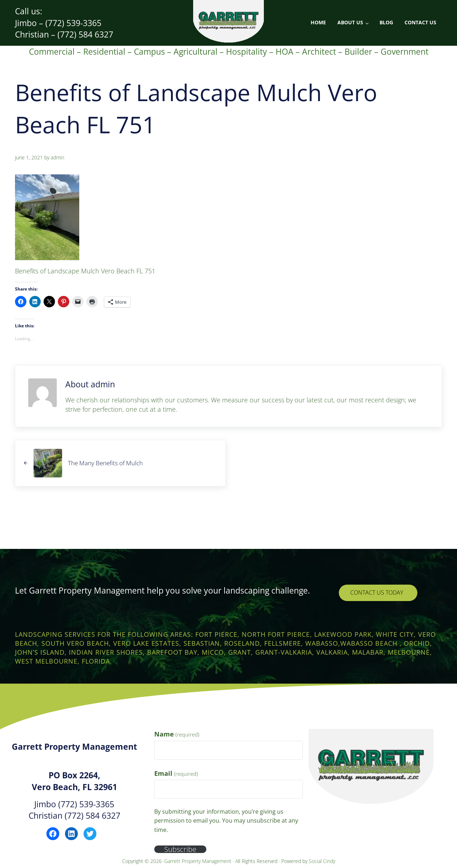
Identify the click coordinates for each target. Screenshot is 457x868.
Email (176, 773)
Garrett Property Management (199, 861)
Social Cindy (322, 861)
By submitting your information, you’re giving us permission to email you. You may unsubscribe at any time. (226, 820)
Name (177, 734)
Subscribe (181, 849)
